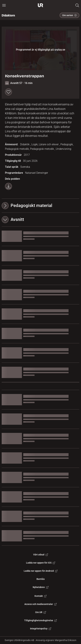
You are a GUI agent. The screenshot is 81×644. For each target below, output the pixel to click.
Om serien (69, 15)
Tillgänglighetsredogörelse (40, 620)
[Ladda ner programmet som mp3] (8, 186)
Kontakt (40, 596)
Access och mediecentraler (40, 604)
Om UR (41, 612)
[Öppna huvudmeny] (4, 5)
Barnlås (41, 579)
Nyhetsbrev (41, 587)
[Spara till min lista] (8, 92)
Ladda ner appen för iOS (41, 563)
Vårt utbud (41, 555)
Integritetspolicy (41, 629)
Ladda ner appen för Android (41, 571)
